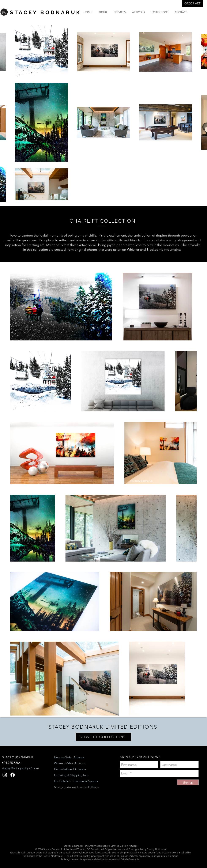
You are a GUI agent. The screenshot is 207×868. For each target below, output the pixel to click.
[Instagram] (5, 775)
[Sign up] (188, 782)
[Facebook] (13, 775)
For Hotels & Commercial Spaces (76, 781)
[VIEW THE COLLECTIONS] (103, 737)
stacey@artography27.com (20, 768)
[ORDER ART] (192, 4)
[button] (103, 12)
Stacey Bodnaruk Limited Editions (76, 787)
